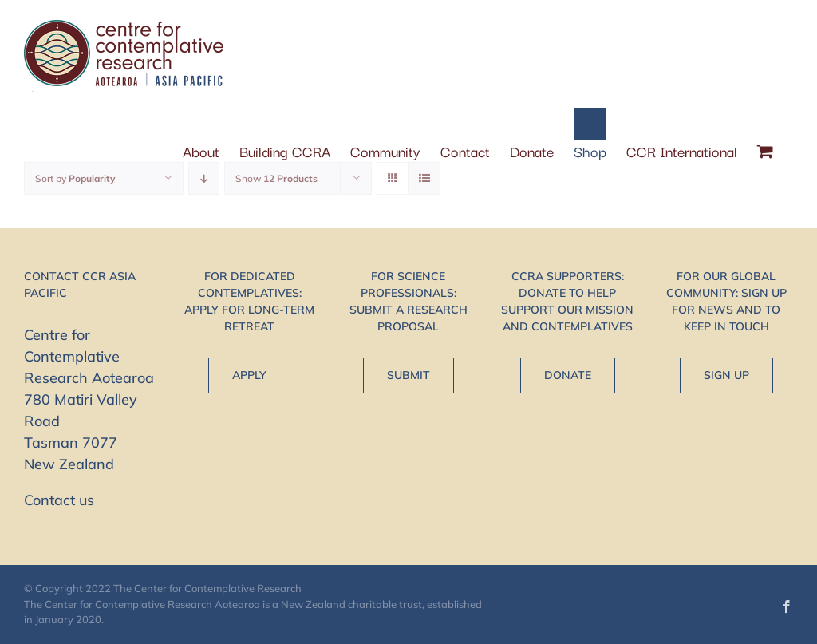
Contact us (59, 500)
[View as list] (424, 178)
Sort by (75, 178)
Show (276, 178)
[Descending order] (204, 178)
